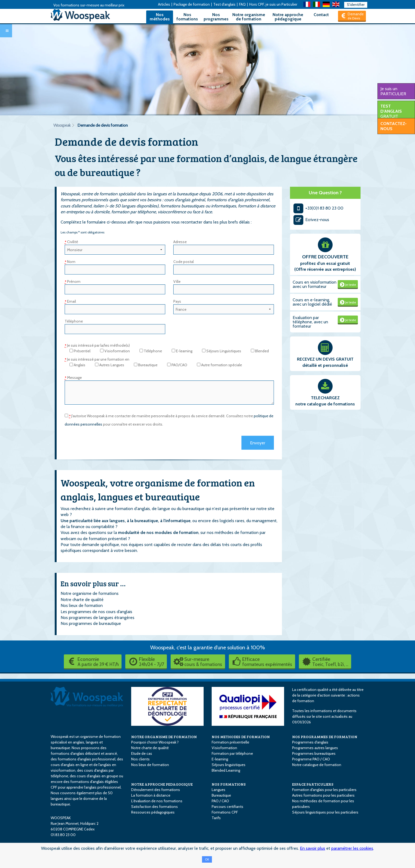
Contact (321, 15)
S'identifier (356, 5)
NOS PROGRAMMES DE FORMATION (325, 737)
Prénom (73, 281)
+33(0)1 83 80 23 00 (318, 208)
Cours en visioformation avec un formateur (315, 284)
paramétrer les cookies (352, 848)
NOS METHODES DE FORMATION (241, 737)
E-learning (182, 351)
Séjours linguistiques (229, 765)
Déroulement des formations (156, 790)
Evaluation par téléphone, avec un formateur (310, 322)
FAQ (242, 4)
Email (70, 301)
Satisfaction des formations (155, 807)
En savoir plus (313, 848)
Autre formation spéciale (219, 365)
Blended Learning (226, 770)
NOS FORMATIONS (229, 784)
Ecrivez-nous (311, 220)
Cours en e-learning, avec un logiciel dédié (312, 302)
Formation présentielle (230, 742)
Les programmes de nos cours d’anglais (96, 612)
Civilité (71, 242)
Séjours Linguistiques (222, 351)
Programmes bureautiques (314, 753)
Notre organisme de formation (249, 17)
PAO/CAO (177, 365)
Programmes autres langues (315, 748)
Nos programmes (216, 17)
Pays (177, 301)
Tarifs (216, 818)
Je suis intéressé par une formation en (97, 359)
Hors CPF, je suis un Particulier (273, 4)
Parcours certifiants (227, 807)
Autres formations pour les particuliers (323, 795)
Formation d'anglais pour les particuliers (324, 790)
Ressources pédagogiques (153, 812)
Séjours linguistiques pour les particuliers (325, 812)
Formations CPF (225, 812)
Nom (70, 262)
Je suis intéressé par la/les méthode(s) (97, 345)
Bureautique (146, 365)
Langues (218, 790)
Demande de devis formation (103, 125)
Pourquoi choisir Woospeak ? (155, 742)
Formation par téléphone (232, 753)
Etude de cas (142, 753)
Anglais (77, 365)
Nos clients (140, 759)
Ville (177, 281)
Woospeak (62, 125)
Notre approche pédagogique (288, 17)
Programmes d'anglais (310, 742)
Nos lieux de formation (82, 605)
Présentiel (80, 351)
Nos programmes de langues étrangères (98, 618)
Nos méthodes (160, 17)
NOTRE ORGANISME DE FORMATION (164, 737)
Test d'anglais (224, 4)
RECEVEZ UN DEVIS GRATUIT (325, 359)
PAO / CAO (220, 801)
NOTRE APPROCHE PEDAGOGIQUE (162, 784)
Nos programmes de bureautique (91, 623)
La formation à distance (151, 795)
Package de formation (192, 4)
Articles (164, 4)
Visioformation (115, 351)
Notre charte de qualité (82, 600)
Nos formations (187, 17)
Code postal (183, 262)
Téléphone (74, 321)
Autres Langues (110, 365)
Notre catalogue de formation (317, 765)
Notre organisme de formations (90, 593)
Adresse (180, 242)
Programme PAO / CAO (311, 759)
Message (73, 378)
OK (207, 859)
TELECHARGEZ (325, 398)
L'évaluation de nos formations (157, 801)
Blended (260, 351)
